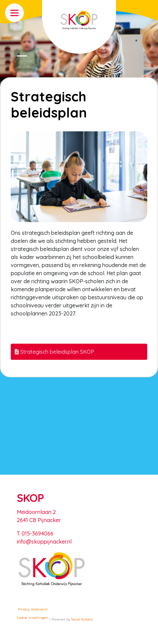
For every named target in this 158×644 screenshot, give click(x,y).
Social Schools (82, 619)
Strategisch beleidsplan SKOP (54, 352)
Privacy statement (33, 609)
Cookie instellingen (33, 618)
